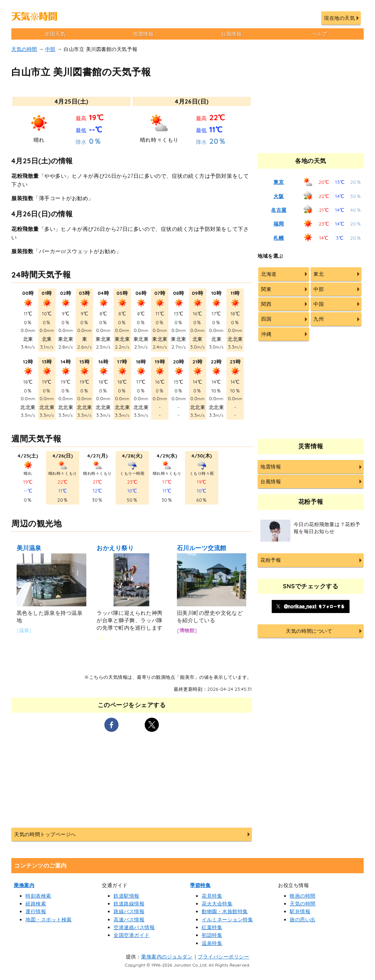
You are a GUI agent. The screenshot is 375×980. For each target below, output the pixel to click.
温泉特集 (212, 943)
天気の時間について (309, 631)
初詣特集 (212, 935)
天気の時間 (24, 49)
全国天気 (55, 34)
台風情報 (231, 34)
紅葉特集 (212, 927)
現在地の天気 (339, 18)
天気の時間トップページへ (45, 834)
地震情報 (143, 34)
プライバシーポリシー (223, 957)
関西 (266, 304)
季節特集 (200, 885)
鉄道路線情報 (129, 904)
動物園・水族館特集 (225, 911)
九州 (319, 319)
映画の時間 (303, 896)
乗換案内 (24, 885)
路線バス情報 (129, 911)
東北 (319, 274)
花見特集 (212, 896)
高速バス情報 (129, 920)
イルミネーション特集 (227, 920)
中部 (50, 49)
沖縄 (266, 334)
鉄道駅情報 (126, 896)
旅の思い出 (303, 920)
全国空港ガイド (132, 935)
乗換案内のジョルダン (167, 957)
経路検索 (36, 904)
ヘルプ (320, 34)
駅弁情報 (300, 911)
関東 (266, 289)
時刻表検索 (38, 896)
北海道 (269, 274)
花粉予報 (271, 560)
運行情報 (36, 911)
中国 (319, 304)
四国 (266, 319)
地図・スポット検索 (49, 920)
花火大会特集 (217, 904)
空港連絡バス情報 (134, 927)
